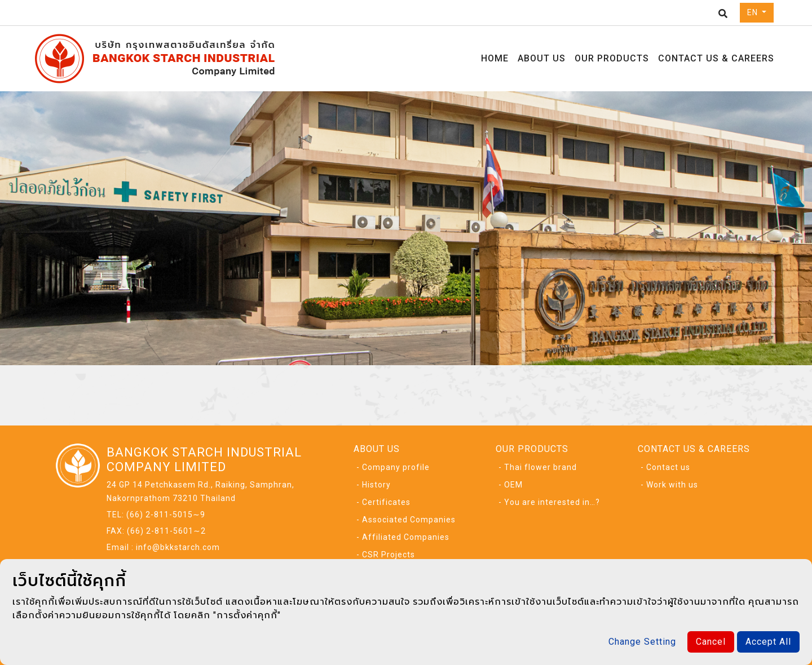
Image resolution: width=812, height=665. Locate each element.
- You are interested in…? (549, 502)
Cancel (711, 642)
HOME (495, 58)
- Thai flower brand (538, 467)
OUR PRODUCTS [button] (612, 58)
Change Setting (642, 642)
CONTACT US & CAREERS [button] (716, 58)
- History (374, 485)
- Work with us (669, 485)
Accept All (768, 642)
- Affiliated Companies (403, 537)
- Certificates (383, 502)
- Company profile (393, 467)
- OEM (511, 485)
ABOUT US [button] (542, 58)
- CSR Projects (386, 555)
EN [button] (754, 12)
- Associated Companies (406, 520)
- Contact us (665, 467)
